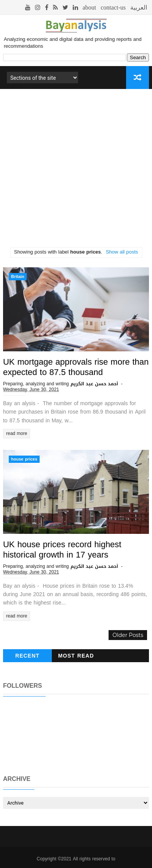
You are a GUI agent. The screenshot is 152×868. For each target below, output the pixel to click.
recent (27, 656)
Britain (18, 277)
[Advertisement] (76, 171)
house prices (24, 459)
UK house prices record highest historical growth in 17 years (62, 550)
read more (17, 433)
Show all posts (122, 252)
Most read (76, 656)
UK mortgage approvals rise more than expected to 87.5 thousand (76, 367)
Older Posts (128, 635)
